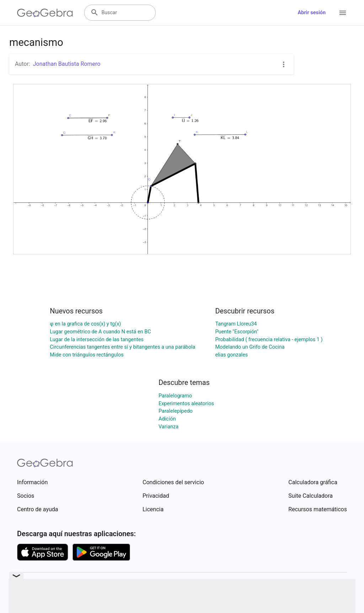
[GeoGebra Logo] (45, 13)
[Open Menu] (343, 13)
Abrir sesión (312, 13)
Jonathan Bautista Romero (67, 64)
